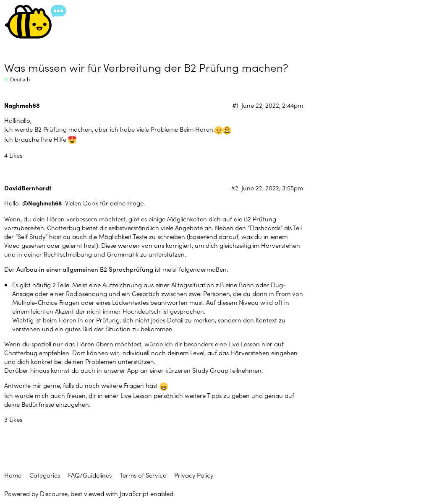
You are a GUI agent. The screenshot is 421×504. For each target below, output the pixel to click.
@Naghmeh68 (42, 203)
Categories (45, 475)
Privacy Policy (194, 475)
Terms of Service (143, 475)
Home (13, 475)
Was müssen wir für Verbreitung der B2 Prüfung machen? (146, 67)
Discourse (54, 493)
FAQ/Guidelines (90, 475)
